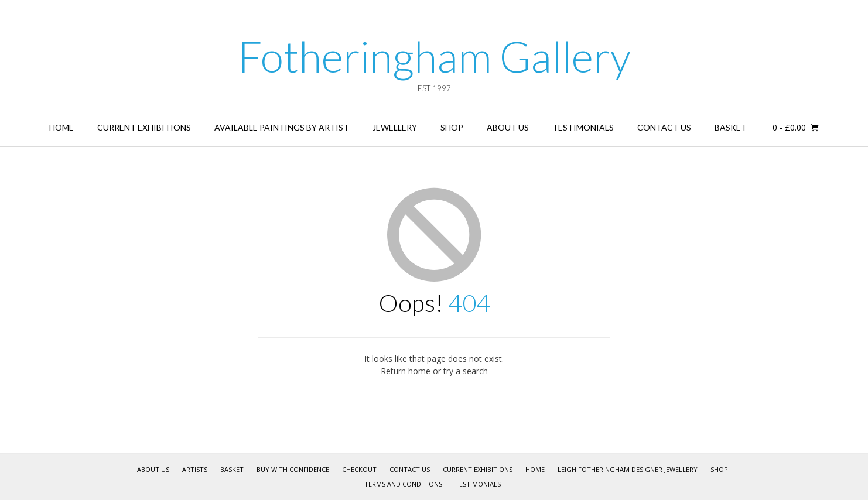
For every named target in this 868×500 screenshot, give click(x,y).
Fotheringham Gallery (434, 56)
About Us (508, 127)
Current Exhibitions (144, 127)
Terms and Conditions (403, 484)
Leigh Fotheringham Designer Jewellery (628, 469)
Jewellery (395, 127)
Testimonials (583, 127)
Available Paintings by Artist (282, 127)
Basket (731, 127)
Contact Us (664, 127)
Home (61, 127)
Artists (195, 469)
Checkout (359, 469)
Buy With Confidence (293, 469)
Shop (452, 127)
